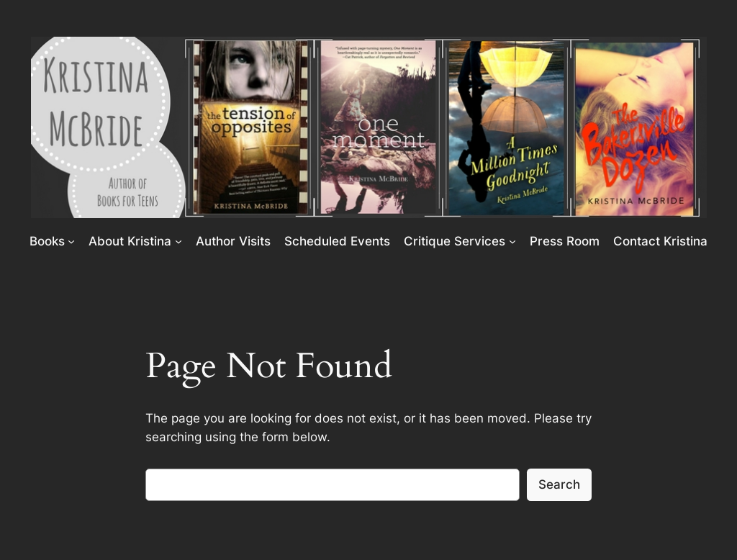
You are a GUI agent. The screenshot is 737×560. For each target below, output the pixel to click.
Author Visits (233, 241)
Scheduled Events (337, 241)
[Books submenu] (71, 241)
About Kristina (130, 241)
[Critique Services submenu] (512, 241)
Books (47, 241)
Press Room (565, 241)
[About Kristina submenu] (178, 241)
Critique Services (455, 241)
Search (559, 484)
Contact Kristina (660, 241)
